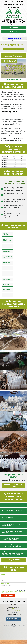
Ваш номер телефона (6, 579)
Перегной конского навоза (7, 257)
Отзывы (7, 602)
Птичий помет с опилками (6, 274)
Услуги (3, 602)
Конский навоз (6, 263)
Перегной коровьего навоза (7, 240)
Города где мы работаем (20, 602)
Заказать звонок (8, 49)
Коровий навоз (6, 246)
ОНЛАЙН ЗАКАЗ (14, 80)
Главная (4, 600)
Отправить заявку (8, 596)
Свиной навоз (6, 285)
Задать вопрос (19, 49)
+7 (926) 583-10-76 (13, 22)
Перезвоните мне (14, 27)
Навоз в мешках (6, 290)
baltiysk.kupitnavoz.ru (14, 39)
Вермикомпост (6, 251)
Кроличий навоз (6, 279)
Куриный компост (7, 268)
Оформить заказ (14, 32)
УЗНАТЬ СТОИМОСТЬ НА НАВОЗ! (13, 485)
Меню (24, 38)
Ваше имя (3, 574)
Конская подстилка (5, 234)
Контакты (12, 602)
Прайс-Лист (22, 600)
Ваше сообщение (5, 584)
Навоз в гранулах (7, 295)
